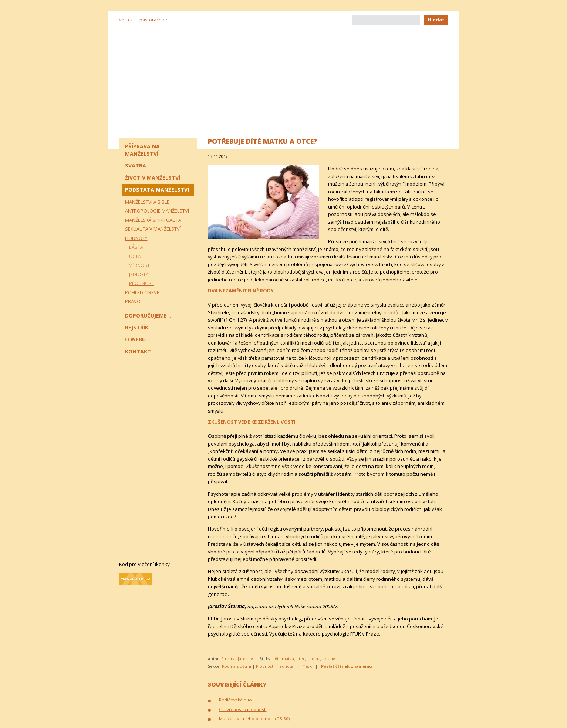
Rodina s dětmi (237, 666)
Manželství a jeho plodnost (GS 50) (254, 719)
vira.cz (126, 20)
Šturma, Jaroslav (237, 659)
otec (301, 659)
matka (288, 659)
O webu (135, 339)
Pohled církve (142, 292)
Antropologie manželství (157, 211)
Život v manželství (153, 178)
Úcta (135, 256)
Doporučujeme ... (149, 316)
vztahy (329, 659)
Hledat (436, 20)
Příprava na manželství (142, 150)
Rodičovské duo (235, 700)
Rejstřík (137, 327)
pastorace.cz (153, 20)
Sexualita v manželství (153, 229)
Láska (136, 247)
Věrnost (139, 265)
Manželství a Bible (147, 202)
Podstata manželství (157, 189)
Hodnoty (136, 238)
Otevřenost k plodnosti (243, 709)
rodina (314, 659)
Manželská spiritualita (153, 220)
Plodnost (265, 666)
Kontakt (138, 351)
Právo (133, 301)
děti (276, 659)
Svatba (136, 165)
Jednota (286, 666)
